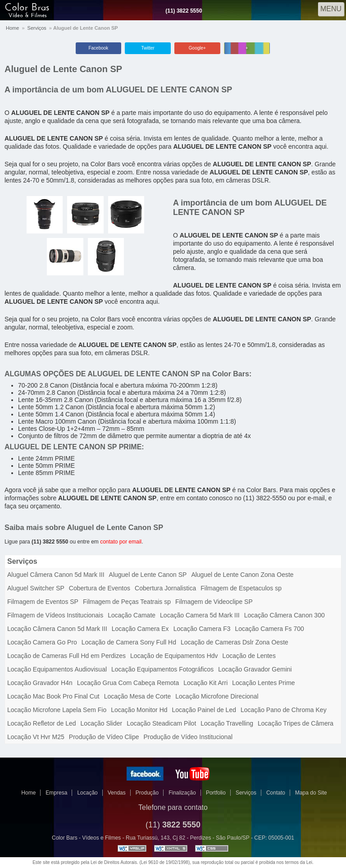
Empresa (56, 793)
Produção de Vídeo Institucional (188, 737)
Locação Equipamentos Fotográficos (162, 669)
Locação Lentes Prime (263, 683)
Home (12, 28)
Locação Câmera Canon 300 (285, 615)
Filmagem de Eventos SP (43, 602)
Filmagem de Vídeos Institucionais (55, 615)
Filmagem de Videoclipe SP (214, 602)
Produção (147, 793)
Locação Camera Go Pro (42, 642)
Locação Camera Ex (140, 629)
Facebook (98, 48)
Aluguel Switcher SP (36, 588)
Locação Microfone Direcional (217, 696)
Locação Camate (132, 615)
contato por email (121, 542)
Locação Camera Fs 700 (269, 629)
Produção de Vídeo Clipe (104, 737)
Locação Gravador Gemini (255, 669)
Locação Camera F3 (202, 629)
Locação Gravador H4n (40, 683)
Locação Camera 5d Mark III (200, 615)
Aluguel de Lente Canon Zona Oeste (242, 575)
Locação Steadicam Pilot (161, 723)
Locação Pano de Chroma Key (284, 710)
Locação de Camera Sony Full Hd (129, 642)
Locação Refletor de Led (42, 723)
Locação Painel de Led (204, 710)
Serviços (37, 28)
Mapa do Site (311, 793)
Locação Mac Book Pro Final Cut (53, 696)
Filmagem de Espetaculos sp (241, 588)
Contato (276, 793)
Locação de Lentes (249, 656)
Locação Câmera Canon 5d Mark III (57, 629)
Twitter (148, 48)
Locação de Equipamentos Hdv (174, 656)
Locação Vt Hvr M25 (36, 737)
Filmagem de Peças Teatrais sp (127, 602)
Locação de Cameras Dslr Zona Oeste (234, 642)
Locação (87, 793)
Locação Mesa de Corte (138, 696)
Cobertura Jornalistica (165, 588)
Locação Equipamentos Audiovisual (57, 669)
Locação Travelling (227, 723)
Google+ (197, 48)
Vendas (117, 793)
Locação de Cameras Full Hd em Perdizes (66, 656)
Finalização (182, 793)
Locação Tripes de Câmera (296, 723)
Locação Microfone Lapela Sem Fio (57, 710)
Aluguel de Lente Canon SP (63, 69)
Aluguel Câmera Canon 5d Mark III (56, 575)
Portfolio (216, 793)
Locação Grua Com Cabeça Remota (128, 683)
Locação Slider (102, 723)
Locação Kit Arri (205, 683)
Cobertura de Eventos (100, 588)
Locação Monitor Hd (139, 710)
